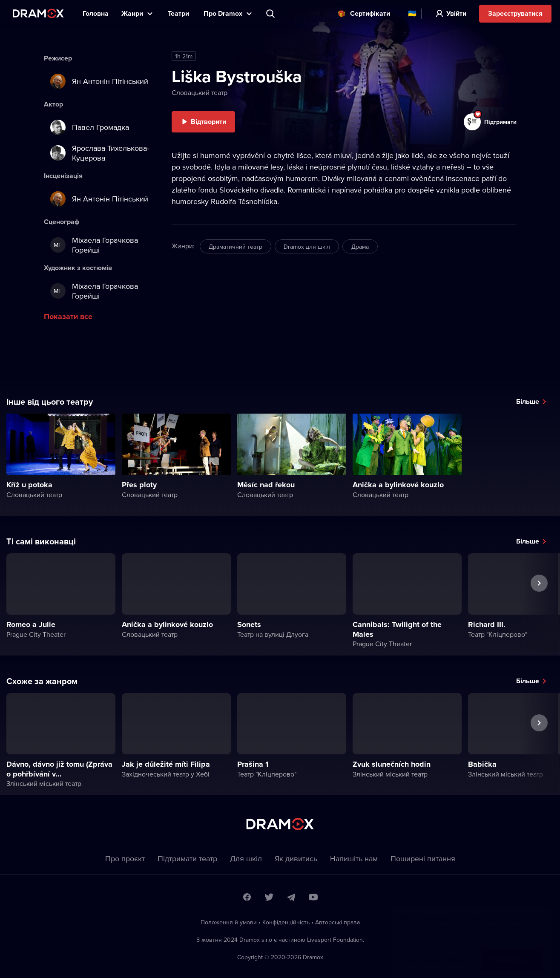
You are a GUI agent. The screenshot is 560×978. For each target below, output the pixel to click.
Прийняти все (512, 951)
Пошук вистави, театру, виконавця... (271, 14)
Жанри (132, 13)
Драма (360, 247)
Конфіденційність (286, 922)
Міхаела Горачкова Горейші (94, 245)
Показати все (68, 316)
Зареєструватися (515, 13)
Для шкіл (246, 859)
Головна (96, 13)
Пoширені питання (423, 859)
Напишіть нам (354, 859)
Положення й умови (229, 922)
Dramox (38, 13)
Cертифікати (370, 13)
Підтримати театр (187, 859)
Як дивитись (296, 859)
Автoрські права (337, 922)
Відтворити (208, 122)
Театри (179, 13)
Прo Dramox (223, 13)
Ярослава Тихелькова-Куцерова (100, 153)
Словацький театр (200, 92)
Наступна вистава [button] (539, 603)
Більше (528, 401)
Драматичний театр (235, 247)
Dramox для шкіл (307, 247)
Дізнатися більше (439, 951)
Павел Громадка (90, 127)
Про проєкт (125, 859)
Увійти (456, 13)
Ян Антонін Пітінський (99, 81)
